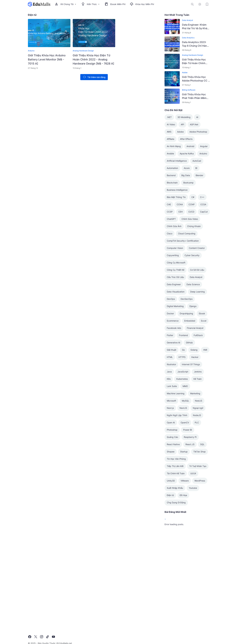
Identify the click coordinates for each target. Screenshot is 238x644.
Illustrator (171, 364)
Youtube (193, 488)
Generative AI (173, 343)
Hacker (195, 357)
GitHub (189, 343)
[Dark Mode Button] (200, 4)
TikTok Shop (200, 452)
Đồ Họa (183, 495)
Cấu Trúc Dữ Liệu (175, 277)
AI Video (171, 124)
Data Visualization (176, 292)
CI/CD (191, 212)
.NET (169, 117)
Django (193, 306)
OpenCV (185, 422)
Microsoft (171, 401)
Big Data (186, 175)
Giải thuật (172, 350)
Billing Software (189, 90)
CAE (169, 204)
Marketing (195, 393)
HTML (170, 357)
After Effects (186, 139)
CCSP (170, 212)
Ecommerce (173, 321)
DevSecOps (187, 299)
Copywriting (173, 255)
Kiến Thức (91, 4)
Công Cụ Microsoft (176, 263)
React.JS (190, 444)
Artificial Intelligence (177, 161)
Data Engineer (174, 284)
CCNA (180, 204)
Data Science (193, 284)
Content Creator (197, 248)
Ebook (202, 313)
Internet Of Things (191, 364)
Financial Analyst (195, 328)
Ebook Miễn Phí (115, 4)
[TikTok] (48, 637)
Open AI (171, 422)
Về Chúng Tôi (66, 4)
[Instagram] (42, 637)
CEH (180, 212)
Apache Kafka (187, 154)
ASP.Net (194, 124)
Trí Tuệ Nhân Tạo (198, 466)
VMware (185, 481)
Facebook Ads (174, 328)
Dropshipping (186, 313)
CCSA (203, 204)
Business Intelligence (177, 190)
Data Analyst (187, 20)
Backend (171, 175)
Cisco (170, 233)
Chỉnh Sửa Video (190, 219)
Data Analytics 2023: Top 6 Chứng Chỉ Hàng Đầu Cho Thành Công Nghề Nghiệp (195, 44)
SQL (202, 444)
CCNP (192, 204)
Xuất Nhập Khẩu (175, 488)
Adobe (185, 72)
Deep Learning (197, 292)
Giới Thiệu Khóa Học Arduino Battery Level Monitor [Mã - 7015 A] (47, 59)
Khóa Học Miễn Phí (142, 4)
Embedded (190, 321)
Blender (199, 175)
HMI (205, 350)
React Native (173, 444)
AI (197, 117)
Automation (172, 168)
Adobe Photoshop (198, 132)
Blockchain (172, 183)
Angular (204, 146)
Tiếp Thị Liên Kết (175, 466)
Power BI (188, 430)
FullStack (198, 335)
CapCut (204, 212)
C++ (202, 197)
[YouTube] (53, 637)
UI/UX (193, 473)
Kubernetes (182, 379)
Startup (184, 452)
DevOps (171, 299)
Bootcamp (188, 183)
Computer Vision (175, 248)
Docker (170, 313)
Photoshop (172, 430)
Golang (194, 350)
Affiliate (171, 139)
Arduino (31, 51)
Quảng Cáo (172, 437)
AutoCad (197, 161)
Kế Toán (198, 379)
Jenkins (198, 372)
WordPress (200, 481)
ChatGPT (171, 219)
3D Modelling (184, 117)
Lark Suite (172, 386)
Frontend (183, 335)
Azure (187, 168)
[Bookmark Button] (207, 4)
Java (169, 372)
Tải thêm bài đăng (94, 77)
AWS (169, 132)
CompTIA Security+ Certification (183, 241)
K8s (169, 379)
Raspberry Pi (190, 437)
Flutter (170, 335)
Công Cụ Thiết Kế (176, 270)
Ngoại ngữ (198, 408)
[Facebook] (30, 637)
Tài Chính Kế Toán (176, 473)
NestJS (199, 401)
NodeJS (197, 415)
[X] (36, 637)
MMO (185, 386)
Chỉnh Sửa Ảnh (174, 226)
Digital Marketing (175, 306)
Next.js (170, 408)
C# (193, 197)
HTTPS (182, 357)
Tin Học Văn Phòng (176, 459)
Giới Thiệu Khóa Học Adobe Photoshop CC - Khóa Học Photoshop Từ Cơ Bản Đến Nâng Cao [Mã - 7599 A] (195, 79)
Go (183, 350)
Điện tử (170, 495)
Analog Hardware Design (83, 51)
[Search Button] (192, 4)
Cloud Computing (187, 233)
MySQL (185, 401)
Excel (204, 321)
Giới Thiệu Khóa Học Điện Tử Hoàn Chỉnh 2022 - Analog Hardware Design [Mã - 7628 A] (93, 59)
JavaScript (183, 372)
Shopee (171, 452)
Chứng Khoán (194, 226)
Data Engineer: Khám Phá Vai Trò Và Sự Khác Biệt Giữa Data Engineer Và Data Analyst (196, 27)
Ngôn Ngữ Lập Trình (177, 415)
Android (190, 146)
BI (196, 168)
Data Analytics (188, 38)
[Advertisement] (187, 576)
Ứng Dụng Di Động (176, 502)
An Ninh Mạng (174, 146)
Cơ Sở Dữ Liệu (197, 270)
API (182, 124)
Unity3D (171, 481)
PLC (197, 422)
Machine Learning (176, 393)
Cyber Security (192, 255)
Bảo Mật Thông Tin (176, 197)
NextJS (183, 408)
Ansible (170, 154)
